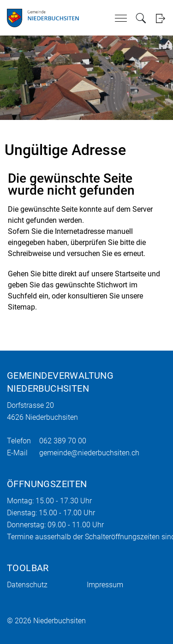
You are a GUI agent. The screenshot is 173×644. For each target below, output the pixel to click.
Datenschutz (27, 585)
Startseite (130, 274)
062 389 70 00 (63, 441)
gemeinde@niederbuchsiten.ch (89, 453)
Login (160, 18)
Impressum (105, 585)
